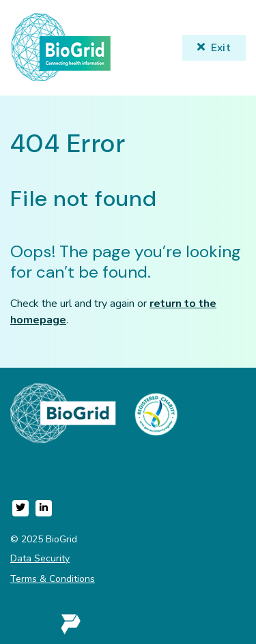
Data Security (40, 558)
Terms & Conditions (53, 579)
